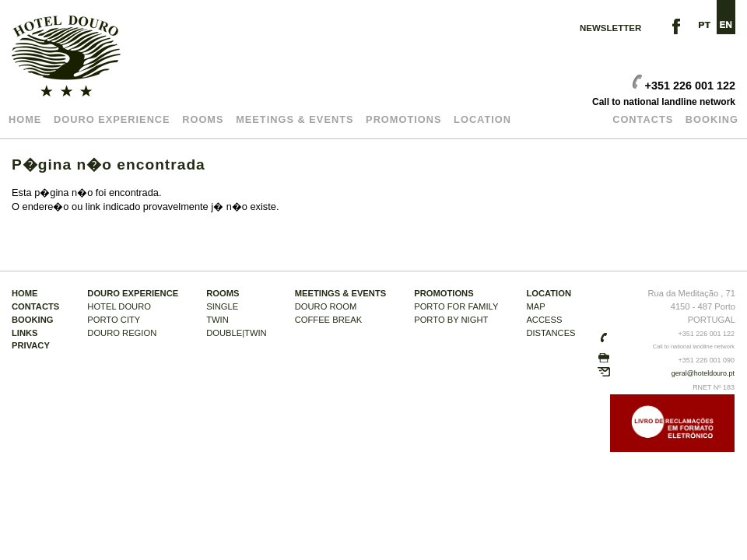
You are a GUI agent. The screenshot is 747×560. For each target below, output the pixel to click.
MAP (535, 306)
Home (25, 119)
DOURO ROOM (326, 306)
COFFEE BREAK (328, 320)
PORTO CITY (114, 320)
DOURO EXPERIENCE (112, 119)
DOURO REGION (122, 333)
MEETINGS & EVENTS (295, 119)
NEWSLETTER (610, 28)
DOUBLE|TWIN (237, 333)
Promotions (403, 119)
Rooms (203, 119)
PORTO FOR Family (456, 306)
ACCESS (544, 320)
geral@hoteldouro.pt (703, 373)
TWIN (217, 320)
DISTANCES (551, 333)
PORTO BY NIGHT (451, 320)
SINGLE (222, 306)
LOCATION (482, 119)
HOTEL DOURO (119, 306)
